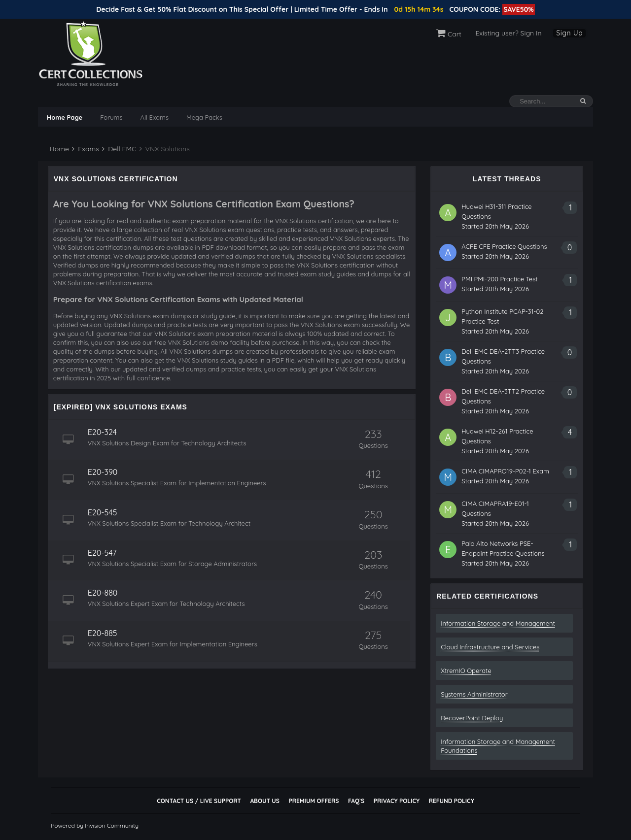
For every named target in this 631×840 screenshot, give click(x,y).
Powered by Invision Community (95, 825)
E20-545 (103, 512)
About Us (264, 801)
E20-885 (103, 633)
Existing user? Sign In (508, 33)
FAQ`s (356, 801)
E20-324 (102, 432)
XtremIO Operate (466, 671)
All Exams (155, 117)
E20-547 (102, 553)
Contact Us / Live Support (199, 801)
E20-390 (103, 472)
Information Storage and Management (498, 623)
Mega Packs (204, 117)
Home (58, 149)
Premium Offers (314, 801)
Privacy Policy (397, 801)
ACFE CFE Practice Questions (504, 246)
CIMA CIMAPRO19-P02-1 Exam (505, 471)
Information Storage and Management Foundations (498, 746)
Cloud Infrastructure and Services (490, 647)
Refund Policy (452, 801)
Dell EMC (119, 149)
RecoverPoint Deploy (472, 718)
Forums (111, 117)
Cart (449, 34)
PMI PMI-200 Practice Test (500, 279)
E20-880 (103, 593)
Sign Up (569, 33)
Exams (85, 149)
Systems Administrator (474, 694)
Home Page (65, 117)
